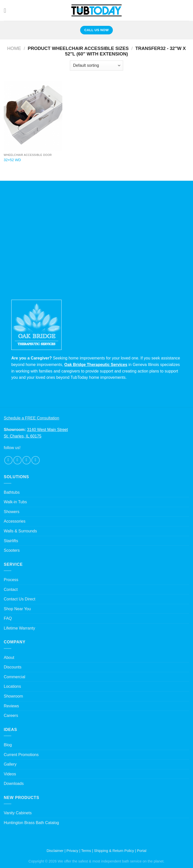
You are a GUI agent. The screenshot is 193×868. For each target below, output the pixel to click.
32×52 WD (12, 160)
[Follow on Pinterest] (36, 460)
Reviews (11, 706)
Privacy (72, 851)
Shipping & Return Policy (114, 851)
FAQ (8, 618)
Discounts (13, 667)
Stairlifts (11, 541)
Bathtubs (12, 492)
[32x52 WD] (33, 116)
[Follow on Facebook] (8, 460)
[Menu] (7, 10)
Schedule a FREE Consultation (32, 418)
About (9, 658)
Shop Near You (17, 609)
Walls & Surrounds (20, 531)
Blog (8, 745)
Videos (10, 774)
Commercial (14, 677)
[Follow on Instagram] (17, 460)
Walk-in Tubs (15, 502)
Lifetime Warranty (19, 628)
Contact (11, 590)
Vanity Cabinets (18, 813)
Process (11, 580)
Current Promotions (21, 755)
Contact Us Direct (19, 599)
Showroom (13, 696)
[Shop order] (96, 66)
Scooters (12, 550)
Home (14, 48)
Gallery (10, 764)
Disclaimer (55, 851)
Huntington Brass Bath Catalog (31, 823)
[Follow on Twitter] (27, 460)
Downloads (14, 784)
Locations (12, 686)
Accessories (15, 521)
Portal (142, 851)
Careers (11, 716)
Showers (12, 512)
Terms (86, 851)
